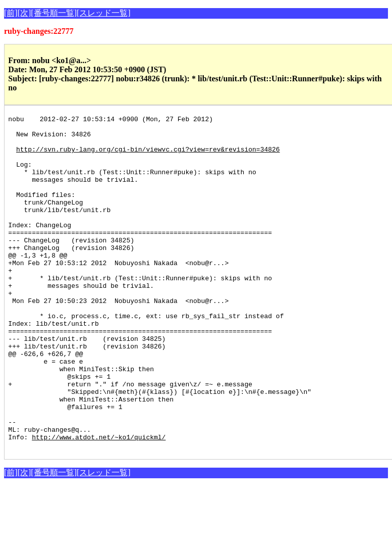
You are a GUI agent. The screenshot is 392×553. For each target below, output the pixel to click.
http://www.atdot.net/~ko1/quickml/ (99, 502)
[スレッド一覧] (104, 13)
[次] (24, 13)
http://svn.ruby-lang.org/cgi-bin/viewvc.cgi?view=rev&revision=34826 (148, 157)
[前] (11, 13)
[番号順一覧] (54, 13)
